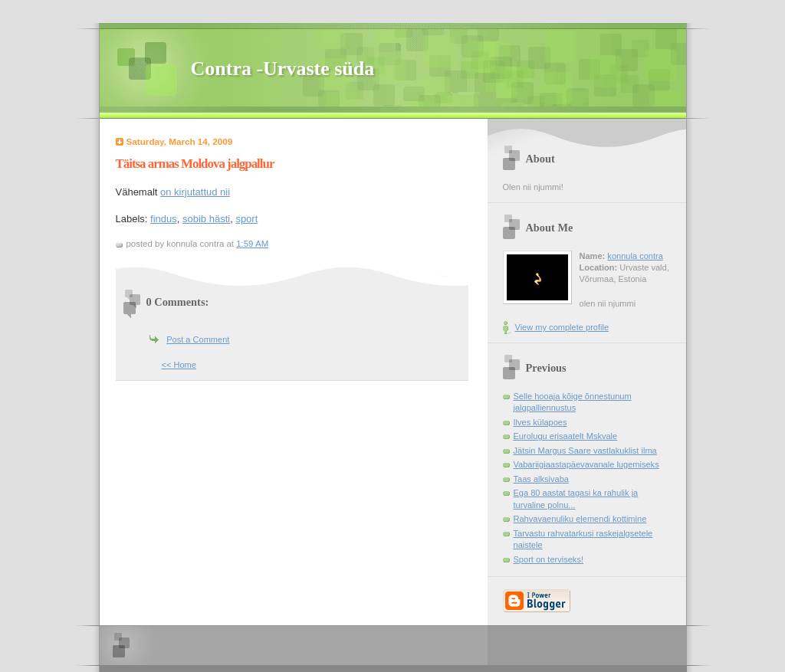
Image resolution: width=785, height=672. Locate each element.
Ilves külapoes (540, 422)
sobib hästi (206, 219)
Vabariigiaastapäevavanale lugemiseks (586, 464)
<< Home (179, 365)
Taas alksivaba (541, 479)
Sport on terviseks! (549, 559)
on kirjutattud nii (195, 192)
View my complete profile (562, 327)
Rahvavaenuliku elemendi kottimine (580, 519)
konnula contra (635, 256)
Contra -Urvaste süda (283, 69)
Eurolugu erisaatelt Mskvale (566, 436)
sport (246, 219)
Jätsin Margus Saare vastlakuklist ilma (585, 451)
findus (164, 219)
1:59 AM (252, 244)
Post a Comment (198, 339)
